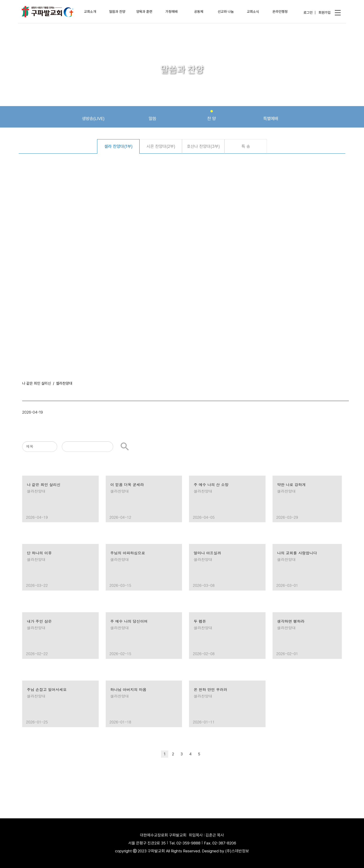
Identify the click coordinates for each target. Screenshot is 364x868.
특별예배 (271, 116)
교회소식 (253, 12)
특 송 (246, 146)
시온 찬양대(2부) (161, 146)
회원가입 (325, 12)
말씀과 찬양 (117, 12)
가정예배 (171, 12)
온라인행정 (280, 12)
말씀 (152, 116)
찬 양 (212, 116)
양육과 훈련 (144, 12)
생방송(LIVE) (93, 116)
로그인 (308, 12)
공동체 (199, 12)
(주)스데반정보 (237, 851)
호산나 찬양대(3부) (203, 146)
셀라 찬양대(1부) (118, 146)
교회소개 (90, 12)
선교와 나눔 (226, 12)
